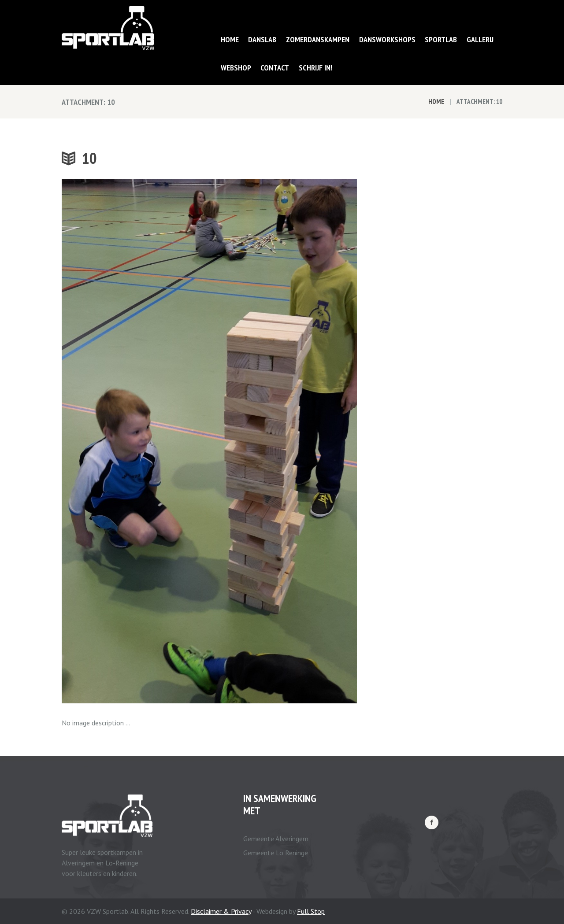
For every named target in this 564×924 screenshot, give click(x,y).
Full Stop (311, 911)
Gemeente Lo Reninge (276, 853)
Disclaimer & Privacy (221, 911)
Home (436, 102)
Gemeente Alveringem (276, 839)
